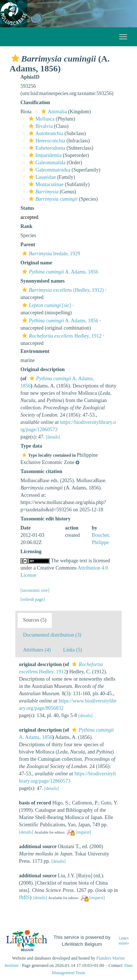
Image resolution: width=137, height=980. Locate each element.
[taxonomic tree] (35, 590)
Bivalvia (40, 126)
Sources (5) (35, 620)
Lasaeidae (41, 177)
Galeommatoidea (49, 170)
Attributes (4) (37, 650)
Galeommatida (46, 163)
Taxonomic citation (41, 471)
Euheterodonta (46, 148)
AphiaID (30, 77)
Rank (26, 226)
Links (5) (73, 650)
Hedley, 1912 (61, 336)
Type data (31, 446)
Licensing (31, 552)
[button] (15, 58)
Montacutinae (45, 184)
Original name (36, 263)
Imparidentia (44, 155)
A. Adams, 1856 (59, 272)
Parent (28, 245)
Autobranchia (45, 133)
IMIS (24, 898)
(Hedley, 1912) (62, 290)
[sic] (46, 305)
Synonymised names (43, 281)
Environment (35, 351)
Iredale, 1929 (50, 254)
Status (27, 208)
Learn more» (124, 941)
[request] (83, 832)
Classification (35, 103)
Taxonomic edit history (45, 519)
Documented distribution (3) (52, 635)
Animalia (53, 112)
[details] (53, 437)
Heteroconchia (46, 141)
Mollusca (41, 119)
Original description (43, 369)
